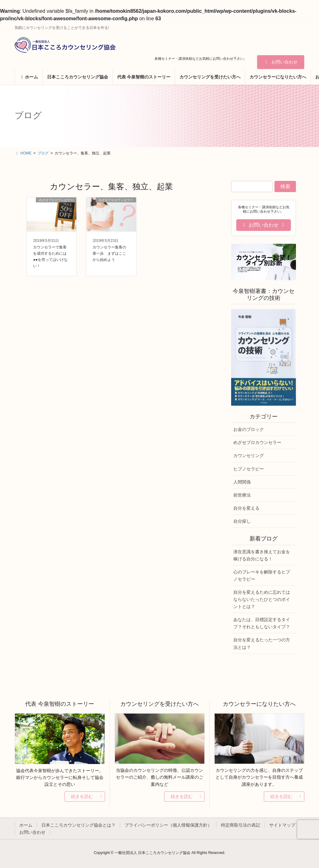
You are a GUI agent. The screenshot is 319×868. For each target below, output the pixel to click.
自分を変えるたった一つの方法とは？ (262, 643)
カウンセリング (249, 455)
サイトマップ (282, 825)
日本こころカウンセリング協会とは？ (79, 825)
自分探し (242, 521)
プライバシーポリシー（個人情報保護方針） (168, 825)
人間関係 (242, 482)
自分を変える (246, 508)
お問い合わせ (281, 62)
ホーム (26, 825)
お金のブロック (249, 429)
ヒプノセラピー (249, 469)
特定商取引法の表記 (240, 825)
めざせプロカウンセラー (257, 442)
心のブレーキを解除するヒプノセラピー (262, 576)
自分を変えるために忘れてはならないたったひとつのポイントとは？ (262, 599)
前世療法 (242, 495)
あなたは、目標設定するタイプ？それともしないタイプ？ (262, 623)
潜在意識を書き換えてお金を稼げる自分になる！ (262, 555)
